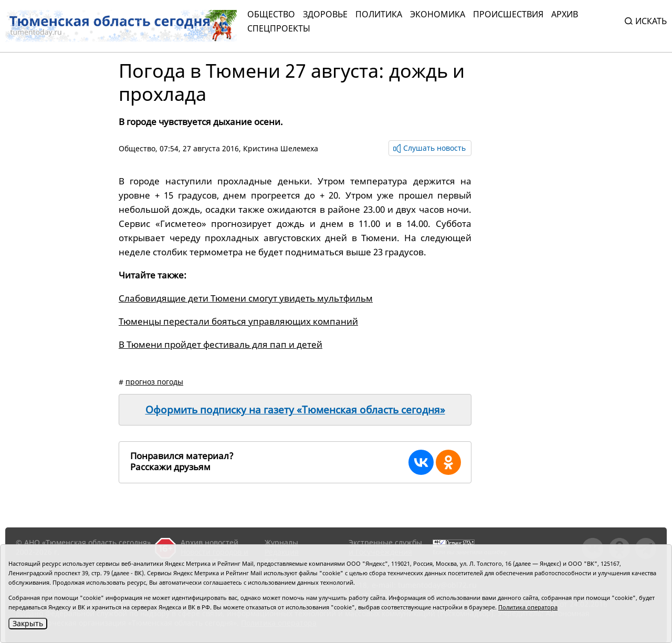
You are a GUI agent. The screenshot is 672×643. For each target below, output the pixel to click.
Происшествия (508, 14)
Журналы (281, 542)
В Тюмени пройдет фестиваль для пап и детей (220, 344)
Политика (379, 14)
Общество (271, 14)
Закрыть (28, 623)
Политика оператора (528, 607)
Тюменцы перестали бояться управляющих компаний (238, 321)
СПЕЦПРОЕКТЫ (279, 28)
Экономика (438, 14)
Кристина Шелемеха (281, 148)
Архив (565, 14)
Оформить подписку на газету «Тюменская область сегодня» (295, 410)
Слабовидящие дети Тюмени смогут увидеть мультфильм (246, 298)
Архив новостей (209, 542)
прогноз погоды (154, 382)
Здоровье (325, 14)
